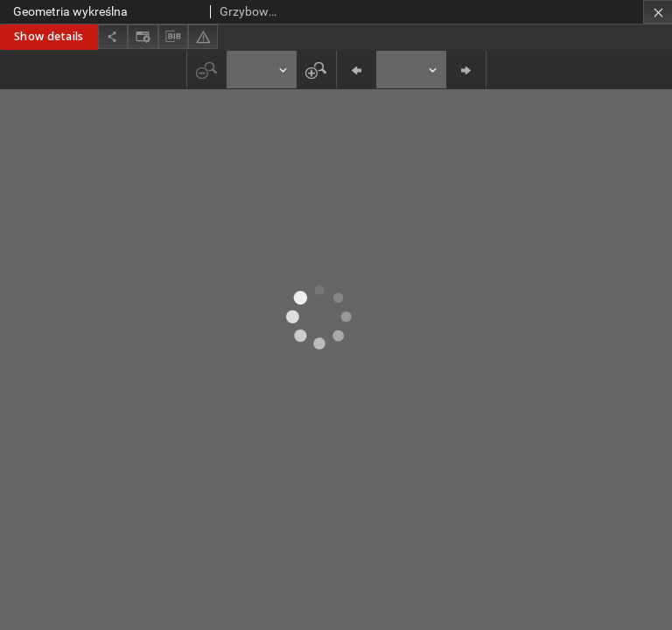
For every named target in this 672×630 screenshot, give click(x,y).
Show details (49, 36)
